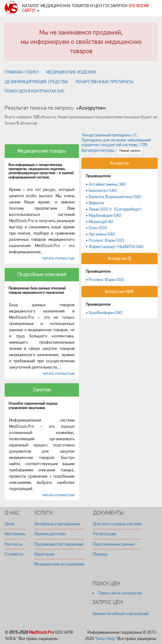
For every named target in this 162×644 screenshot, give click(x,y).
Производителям (50, 534)
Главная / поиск (22, 72)
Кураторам (44, 554)
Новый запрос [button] (130, 151)
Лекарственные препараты (104, 82)
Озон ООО (98, 228)
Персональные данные (114, 544)
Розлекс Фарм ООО (106, 240)
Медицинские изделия (71, 72)
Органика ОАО (102, 234)
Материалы (15, 534)
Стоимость (14, 554)
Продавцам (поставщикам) (59, 544)
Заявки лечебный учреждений (120, 614)
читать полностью (58, 258)
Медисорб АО (101, 222)
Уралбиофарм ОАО (106, 313)
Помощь (100, 554)
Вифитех (96, 203)
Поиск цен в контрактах (120, 593)
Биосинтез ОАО (103, 191)
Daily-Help (106, 639)
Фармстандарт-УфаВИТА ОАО (116, 247)
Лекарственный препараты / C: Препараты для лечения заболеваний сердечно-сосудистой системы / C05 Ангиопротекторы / (116, 143)
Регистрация (105, 534)
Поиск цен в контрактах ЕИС (35, 91)
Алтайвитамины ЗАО (107, 184)
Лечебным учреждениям (57, 524)
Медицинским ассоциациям (59, 564)
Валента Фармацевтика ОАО (115, 197)
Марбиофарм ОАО (105, 215)
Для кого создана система (117, 524)
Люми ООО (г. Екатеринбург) (115, 209)
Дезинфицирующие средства (36, 82)
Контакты (14, 544)
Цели (9, 524)
